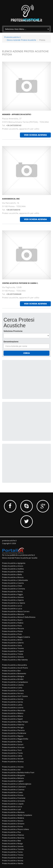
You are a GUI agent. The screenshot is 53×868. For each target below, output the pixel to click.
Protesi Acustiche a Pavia (12, 626)
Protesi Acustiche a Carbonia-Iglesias (17, 784)
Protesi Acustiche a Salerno (13, 643)
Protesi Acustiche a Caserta (13, 583)
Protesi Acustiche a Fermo (12, 592)
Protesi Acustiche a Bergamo (13, 775)
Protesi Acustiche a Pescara (13, 628)
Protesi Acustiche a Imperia (13, 600)
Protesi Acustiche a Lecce (12, 807)
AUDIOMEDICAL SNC (11, 199)
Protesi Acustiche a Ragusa (13, 736)
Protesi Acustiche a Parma (12, 826)
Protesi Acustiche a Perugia (13, 727)
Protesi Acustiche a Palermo (13, 725)
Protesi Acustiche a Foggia (12, 594)
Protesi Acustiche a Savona (13, 846)
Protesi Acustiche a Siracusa (13, 747)
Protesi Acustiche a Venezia (13, 657)
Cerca (26, 353)
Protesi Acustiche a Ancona (13, 767)
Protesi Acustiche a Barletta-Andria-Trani (18, 772)
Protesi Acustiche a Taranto (13, 849)
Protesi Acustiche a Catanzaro (14, 787)
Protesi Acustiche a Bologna (13, 676)
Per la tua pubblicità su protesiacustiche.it (18, 555)
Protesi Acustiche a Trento (12, 753)
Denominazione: (11, 342)
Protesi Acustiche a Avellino (13, 569)
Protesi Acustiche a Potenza (13, 835)
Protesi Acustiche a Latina (12, 705)
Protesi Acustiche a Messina (13, 614)
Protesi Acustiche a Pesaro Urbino (15, 829)
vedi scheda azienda (35, 135)
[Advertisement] (25, 379)
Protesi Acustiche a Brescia (13, 577)
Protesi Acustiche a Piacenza (13, 730)
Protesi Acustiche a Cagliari (13, 781)
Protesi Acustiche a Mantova (13, 812)
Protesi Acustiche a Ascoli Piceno (15, 668)
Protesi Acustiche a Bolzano (13, 778)
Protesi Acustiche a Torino (12, 852)
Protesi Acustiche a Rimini (12, 640)
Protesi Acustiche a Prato (12, 634)
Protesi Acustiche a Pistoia (12, 631)
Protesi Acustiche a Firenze (13, 795)
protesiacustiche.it (9, 541)
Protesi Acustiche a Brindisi (13, 679)
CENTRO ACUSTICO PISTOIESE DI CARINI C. (20, 283)
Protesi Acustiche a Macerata (14, 710)
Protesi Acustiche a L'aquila (13, 804)
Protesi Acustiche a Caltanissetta (15, 580)
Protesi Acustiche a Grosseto (13, 801)
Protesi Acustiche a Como (12, 688)
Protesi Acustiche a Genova (13, 597)
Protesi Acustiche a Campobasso (15, 682)
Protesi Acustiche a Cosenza (13, 790)
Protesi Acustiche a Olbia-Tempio (15, 722)
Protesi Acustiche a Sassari (13, 744)
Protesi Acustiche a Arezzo (13, 566)
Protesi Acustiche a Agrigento (14, 563)
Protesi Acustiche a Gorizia (13, 699)
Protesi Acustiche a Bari (11, 671)
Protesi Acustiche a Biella (12, 574)
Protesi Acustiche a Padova (13, 623)
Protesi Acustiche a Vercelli (13, 759)
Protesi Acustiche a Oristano (13, 824)
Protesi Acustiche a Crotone (13, 691)
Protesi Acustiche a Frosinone (14, 798)
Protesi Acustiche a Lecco (12, 606)
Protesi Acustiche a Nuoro (12, 620)
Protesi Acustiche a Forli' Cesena (15, 696)
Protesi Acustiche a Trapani (13, 651)
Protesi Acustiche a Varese (13, 858)
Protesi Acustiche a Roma (12, 742)
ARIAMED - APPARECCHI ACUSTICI (17, 114)
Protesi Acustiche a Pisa (11, 832)
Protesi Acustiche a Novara (13, 821)
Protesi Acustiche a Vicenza (13, 762)
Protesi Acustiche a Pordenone (14, 733)
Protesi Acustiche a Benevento (14, 673)
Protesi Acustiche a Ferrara (13, 693)
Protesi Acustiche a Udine (12, 756)
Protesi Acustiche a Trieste (13, 654)
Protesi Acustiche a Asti (11, 770)
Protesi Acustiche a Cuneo (12, 792)
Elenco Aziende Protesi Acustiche (21, 40)
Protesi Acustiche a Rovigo (12, 843)
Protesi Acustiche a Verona (13, 861)
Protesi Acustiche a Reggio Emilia (15, 739)
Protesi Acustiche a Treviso (13, 855)
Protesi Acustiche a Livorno (13, 708)
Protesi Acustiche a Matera (13, 713)
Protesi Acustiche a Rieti (12, 841)
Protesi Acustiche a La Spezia (14, 603)
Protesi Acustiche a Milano (13, 716)
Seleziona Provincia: (13, 331)
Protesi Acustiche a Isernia (13, 702)
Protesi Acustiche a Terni (12, 750)
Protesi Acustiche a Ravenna (13, 838)
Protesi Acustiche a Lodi (11, 809)
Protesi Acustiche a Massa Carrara (16, 611)
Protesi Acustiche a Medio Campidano (17, 815)
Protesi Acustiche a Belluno (13, 572)
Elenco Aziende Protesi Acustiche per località (20, 558)
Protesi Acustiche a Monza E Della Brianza (19, 617)
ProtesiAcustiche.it (12, 37)
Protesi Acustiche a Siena (12, 645)
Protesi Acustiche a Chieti (12, 586)
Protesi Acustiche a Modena (13, 818)
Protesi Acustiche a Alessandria (14, 665)
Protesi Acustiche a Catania (13, 685)
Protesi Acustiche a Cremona (13, 589)
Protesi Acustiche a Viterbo (13, 863)
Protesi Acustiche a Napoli (12, 719)
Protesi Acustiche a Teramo (13, 648)
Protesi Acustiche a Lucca (12, 609)
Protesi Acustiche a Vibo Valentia (15, 660)
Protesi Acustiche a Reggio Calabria (16, 637)
